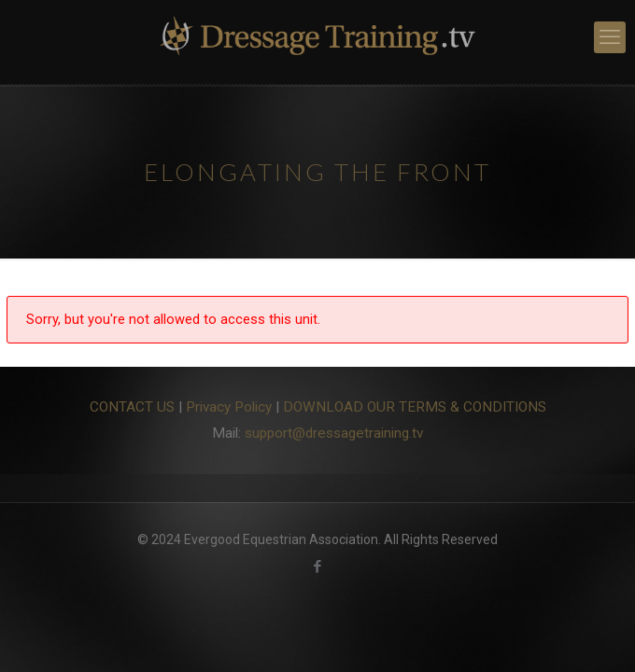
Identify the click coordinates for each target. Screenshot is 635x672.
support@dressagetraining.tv (334, 433)
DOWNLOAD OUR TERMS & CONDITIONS (415, 407)
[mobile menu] (610, 37)
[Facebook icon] (318, 567)
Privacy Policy (229, 407)
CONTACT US (132, 407)
